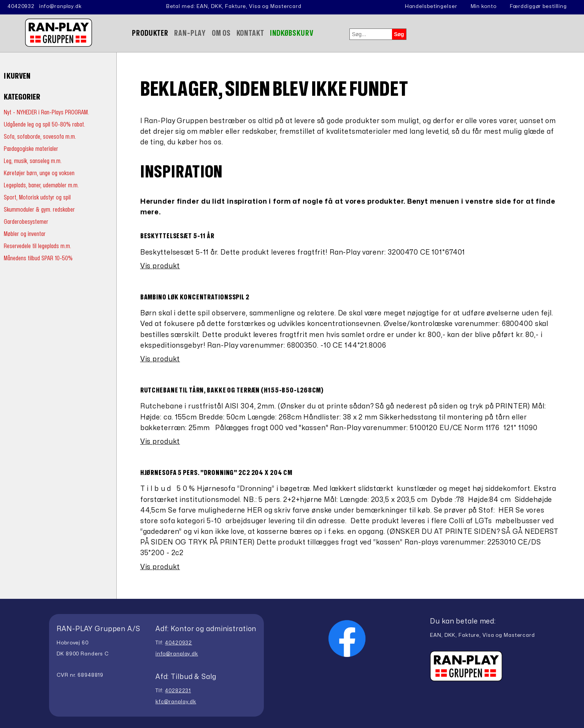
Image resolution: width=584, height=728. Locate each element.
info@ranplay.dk (60, 6)
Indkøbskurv (292, 33)
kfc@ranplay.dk (176, 702)
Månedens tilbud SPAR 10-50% (38, 258)
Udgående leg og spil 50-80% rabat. (44, 124)
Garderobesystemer (26, 222)
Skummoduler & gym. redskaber (39, 210)
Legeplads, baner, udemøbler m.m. (41, 185)
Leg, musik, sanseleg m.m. (33, 161)
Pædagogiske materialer (31, 149)
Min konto (484, 6)
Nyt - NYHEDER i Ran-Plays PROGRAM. (46, 112)
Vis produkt (160, 266)
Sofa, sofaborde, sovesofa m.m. (40, 137)
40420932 (21, 6)
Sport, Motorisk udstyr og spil (37, 197)
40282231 (178, 691)
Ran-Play (190, 33)
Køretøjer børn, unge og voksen (39, 173)
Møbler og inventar (25, 234)
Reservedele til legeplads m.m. (37, 246)
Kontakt (250, 33)
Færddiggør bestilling (538, 6)
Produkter (150, 33)
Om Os (221, 33)
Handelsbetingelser (431, 6)
